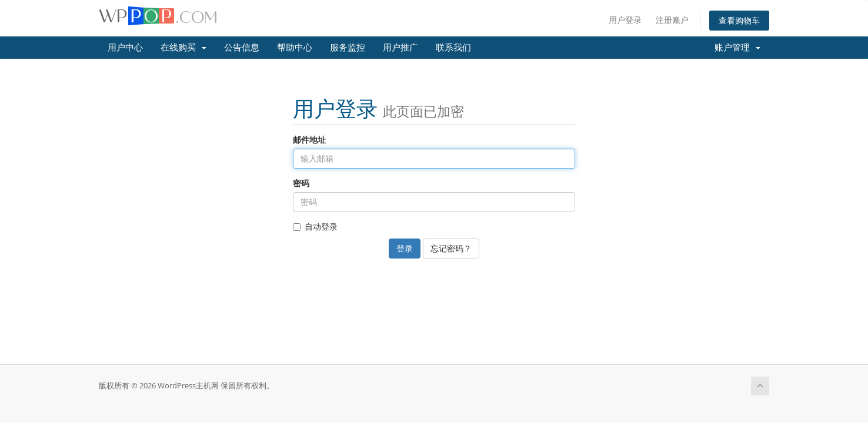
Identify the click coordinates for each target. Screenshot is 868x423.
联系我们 (453, 48)
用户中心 (125, 48)
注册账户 (672, 20)
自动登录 (315, 226)
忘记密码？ (451, 248)
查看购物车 (739, 20)
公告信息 (242, 48)
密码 (301, 183)
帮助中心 (295, 48)
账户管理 (737, 48)
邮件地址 (309, 140)
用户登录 (625, 20)
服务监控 (348, 48)
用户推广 (400, 48)
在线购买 (183, 48)
